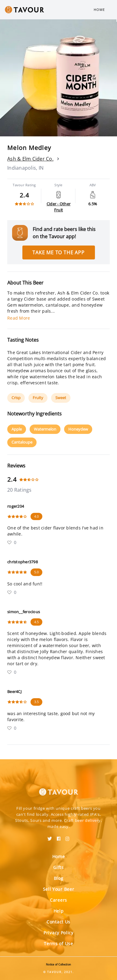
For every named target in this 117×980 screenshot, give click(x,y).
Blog (59, 878)
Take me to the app (58, 252)
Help (59, 911)
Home (99, 10)
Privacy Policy (58, 933)
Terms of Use (58, 944)
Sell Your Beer (59, 889)
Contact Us (58, 922)
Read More (19, 318)
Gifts (58, 867)
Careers (58, 900)
